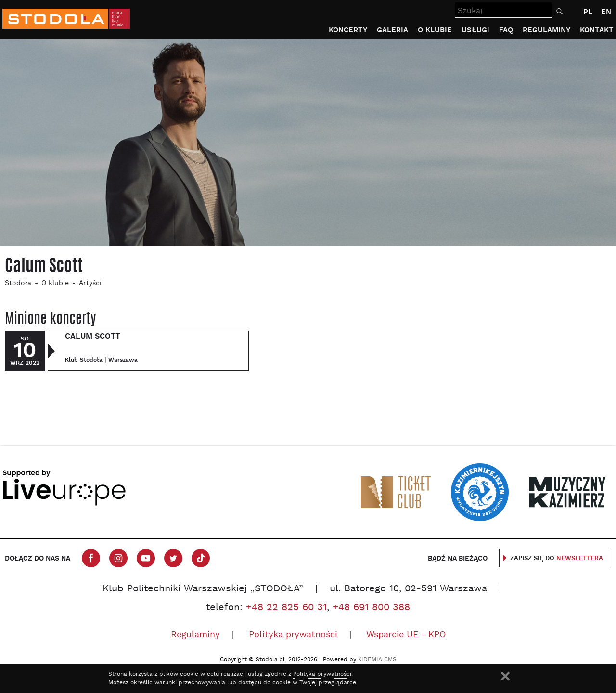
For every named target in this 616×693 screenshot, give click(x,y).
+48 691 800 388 (371, 608)
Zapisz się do (557, 558)
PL (588, 12)
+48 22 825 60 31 (286, 608)
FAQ (506, 30)
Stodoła (18, 283)
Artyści (90, 283)
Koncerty (348, 30)
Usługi (475, 30)
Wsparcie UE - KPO (406, 635)
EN (606, 12)
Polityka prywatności (293, 635)
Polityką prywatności (322, 674)
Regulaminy (546, 30)
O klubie (435, 30)
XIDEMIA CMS (377, 660)
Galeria (392, 30)
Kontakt (597, 30)
